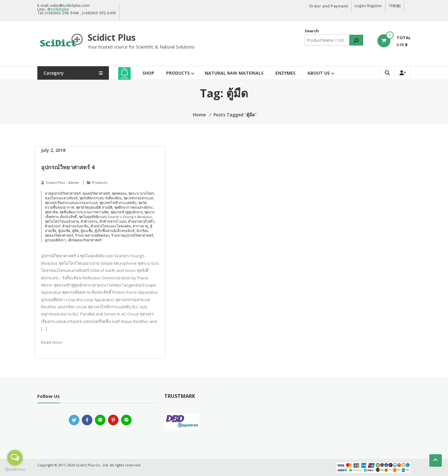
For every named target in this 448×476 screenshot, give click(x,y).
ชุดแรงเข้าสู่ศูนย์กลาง (126, 212)
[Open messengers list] (15, 458)
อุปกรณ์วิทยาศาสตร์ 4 (68, 167)
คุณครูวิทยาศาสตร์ (96, 193)
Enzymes (285, 73)
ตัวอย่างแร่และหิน (75, 226)
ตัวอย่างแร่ (53, 226)
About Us (319, 73)
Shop (148, 73)
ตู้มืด (75, 231)
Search (312, 31)
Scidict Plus (112, 37)
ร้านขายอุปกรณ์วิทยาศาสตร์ (132, 235)
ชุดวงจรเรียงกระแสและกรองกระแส (71, 203)
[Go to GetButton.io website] (15, 470)
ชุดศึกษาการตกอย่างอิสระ (133, 207)
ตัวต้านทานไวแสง (113, 221)
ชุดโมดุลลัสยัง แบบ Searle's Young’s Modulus (115, 217)
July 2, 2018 (53, 150)
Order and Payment (329, 6)
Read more (51, 342)
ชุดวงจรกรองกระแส (138, 198)
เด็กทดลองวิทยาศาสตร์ (84, 240)
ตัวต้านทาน (89, 221)
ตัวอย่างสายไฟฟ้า (141, 221)
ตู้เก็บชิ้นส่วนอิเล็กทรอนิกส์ (114, 231)
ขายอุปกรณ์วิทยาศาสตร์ (63, 193)
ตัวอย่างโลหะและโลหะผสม (111, 226)
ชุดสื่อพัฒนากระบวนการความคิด (84, 212)
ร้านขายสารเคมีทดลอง (92, 235)
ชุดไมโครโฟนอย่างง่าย (62, 221)
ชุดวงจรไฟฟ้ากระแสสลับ (118, 203)
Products (178, 73)
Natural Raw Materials (234, 73)
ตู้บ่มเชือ (64, 231)
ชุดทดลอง (119, 193)
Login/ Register (368, 6)
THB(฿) (395, 6)
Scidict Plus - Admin (62, 182)
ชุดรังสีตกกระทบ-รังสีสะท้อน (100, 198)
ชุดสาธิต (51, 212)
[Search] (356, 40)
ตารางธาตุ (140, 226)
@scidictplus (58, 9)
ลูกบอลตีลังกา (55, 240)
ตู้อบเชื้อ (87, 231)
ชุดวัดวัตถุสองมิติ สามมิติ (94, 207)
